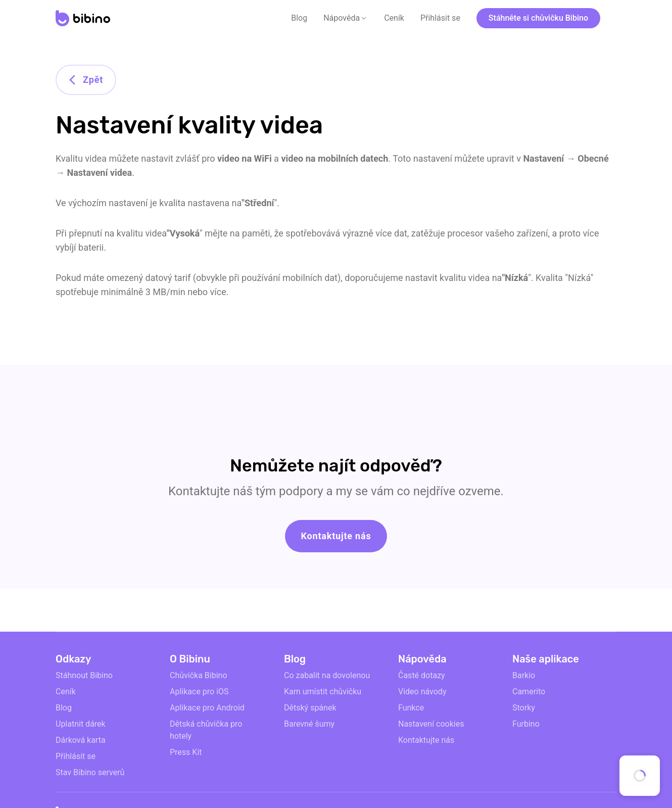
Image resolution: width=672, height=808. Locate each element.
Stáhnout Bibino (84, 675)
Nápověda (342, 18)
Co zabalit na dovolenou (327, 675)
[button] (346, 18)
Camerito (529, 692)
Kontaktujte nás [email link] (426, 740)
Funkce (411, 708)
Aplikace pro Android (207, 708)
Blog (299, 18)
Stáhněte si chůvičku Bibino (538, 18)
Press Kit (186, 752)
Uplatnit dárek (81, 724)
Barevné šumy (309, 724)
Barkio (524, 675)
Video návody (422, 692)
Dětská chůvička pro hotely (206, 730)
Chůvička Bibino (199, 675)
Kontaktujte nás (336, 536)
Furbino (526, 724)
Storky (524, 708)
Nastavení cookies (431, 724)
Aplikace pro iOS (199, 692)
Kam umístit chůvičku (323, 692)
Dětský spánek (310, 708)
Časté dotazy (422, 675)
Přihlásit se (440, 18)
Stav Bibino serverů (90, 772)
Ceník (394, 18)
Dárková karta (81, 740)
